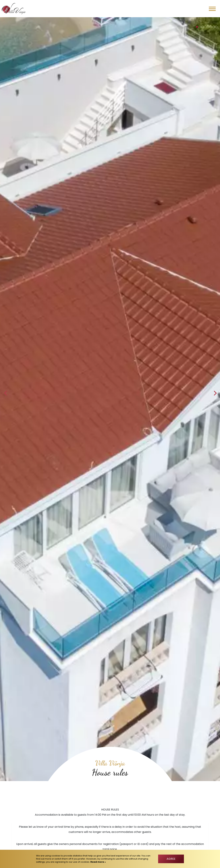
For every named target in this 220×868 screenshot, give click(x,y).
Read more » (98, 862)
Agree (171, 859)
